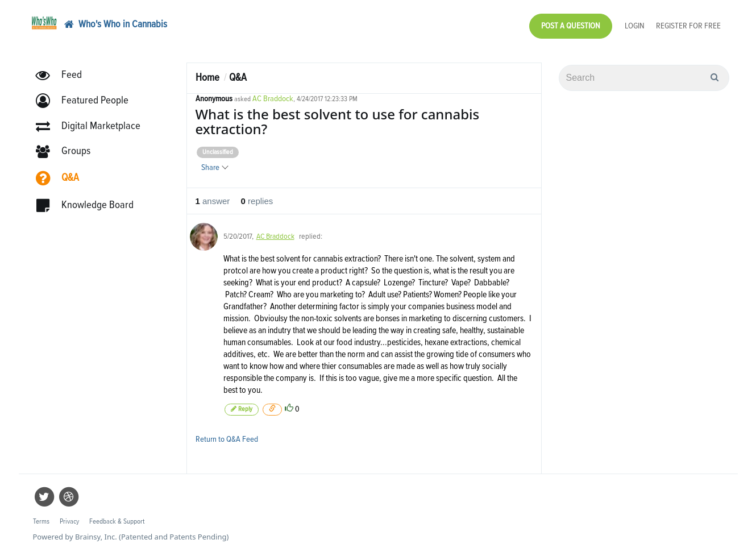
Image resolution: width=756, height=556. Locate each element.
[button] (87, 101)
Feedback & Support (117, 522)
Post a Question (571, 26)
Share (214, 167)
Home (207, 78)
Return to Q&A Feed (227, 439)
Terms (41, 522)
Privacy (69, 522)
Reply (242, 409)
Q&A (238, 78)
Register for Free (688, 26)
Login (635, 26)
